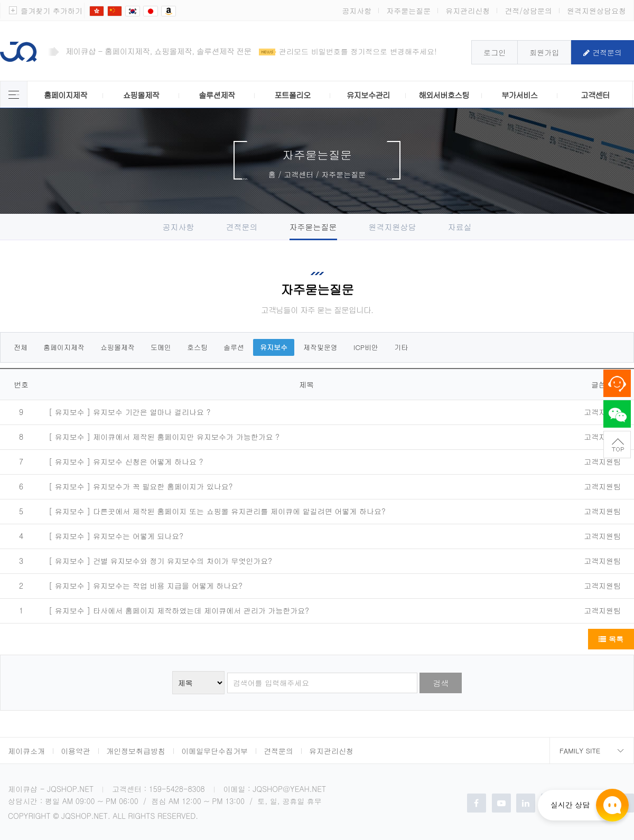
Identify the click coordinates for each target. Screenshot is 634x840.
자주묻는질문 (408, 11)
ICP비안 (366, 347)
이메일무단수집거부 (215, 751)
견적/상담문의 (528, 11)
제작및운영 (320, 347)
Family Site (580, 751)
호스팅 (197, 347)
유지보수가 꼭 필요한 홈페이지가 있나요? (163, 486)
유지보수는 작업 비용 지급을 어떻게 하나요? (168, 586)
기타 (401, 347)
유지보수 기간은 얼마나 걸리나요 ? (152, 412)
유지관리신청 (468, 11)
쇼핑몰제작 (141, 95)
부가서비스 (519, 95)
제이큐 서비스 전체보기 (14, 95)
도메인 (161, 347)
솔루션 (234, 347)
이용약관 (76, 751)
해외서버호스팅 (444, 95)
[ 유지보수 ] (69, 412)
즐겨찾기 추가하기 (52, 11)
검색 (441, 683)
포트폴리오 (292, 95)
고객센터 (595, 95)
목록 (611, 639)
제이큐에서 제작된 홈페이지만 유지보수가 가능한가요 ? (186, 437)
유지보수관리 (368, 95)
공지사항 (357, 11)
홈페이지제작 (66, 95)
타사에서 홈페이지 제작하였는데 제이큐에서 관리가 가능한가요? (201, 610)
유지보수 (274, 347)
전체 (21, 347)
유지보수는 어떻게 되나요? (138, 536)
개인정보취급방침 (136, 751)
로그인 (495, 52)
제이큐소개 (26, 751)
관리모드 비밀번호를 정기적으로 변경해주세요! (358, 51)
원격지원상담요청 (596, 11)
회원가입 (544, 52)
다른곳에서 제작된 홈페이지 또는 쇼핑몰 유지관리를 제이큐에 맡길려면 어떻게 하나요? (239, 511)
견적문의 (603, 52)
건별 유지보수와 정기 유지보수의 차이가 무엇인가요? (183, 561)
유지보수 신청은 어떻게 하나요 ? (148, 461)
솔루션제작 (217, 95)
